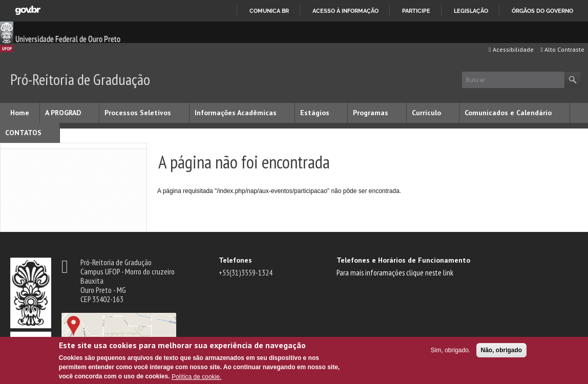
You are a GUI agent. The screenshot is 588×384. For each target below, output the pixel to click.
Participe (416, 11)
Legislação (471, 11)
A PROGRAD (63, 113)
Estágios (315, 113)
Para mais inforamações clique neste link (395, 272)
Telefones (235, 260)
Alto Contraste (563, 49)
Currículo (426, 113)
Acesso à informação (345, 11)
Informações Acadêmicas (236, 113)
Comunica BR (269, 11)
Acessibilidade (511, 49)
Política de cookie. (196, 377)
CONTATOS (23, 133)
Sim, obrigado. (450, 350)
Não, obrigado (502, 350)
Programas (371, 113)
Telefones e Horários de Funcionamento (403, 260)
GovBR (28, 10)
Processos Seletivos (138, 113)
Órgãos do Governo (542, 11)
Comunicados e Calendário (508, 113)
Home (20, 113)
